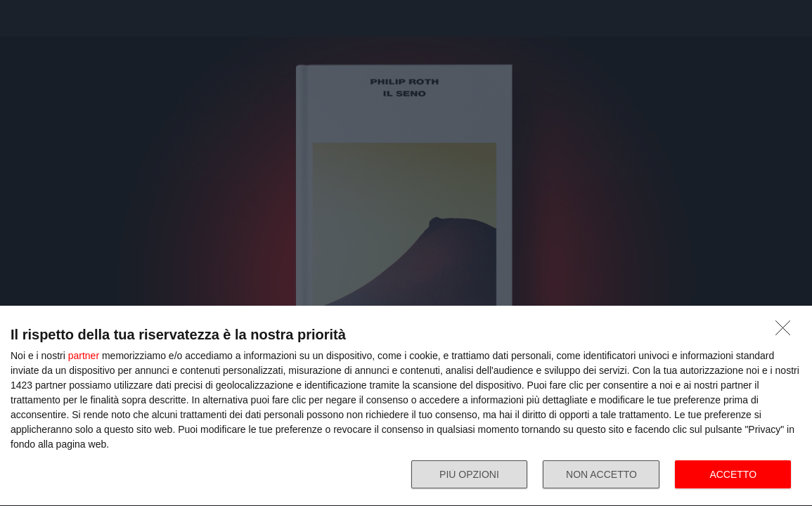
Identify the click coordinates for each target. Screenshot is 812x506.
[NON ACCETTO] (787, 332)
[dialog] (406, 406)
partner (84, 356)
